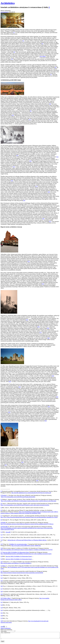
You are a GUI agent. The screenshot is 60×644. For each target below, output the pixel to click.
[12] (17, 155)
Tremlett (4, 495)
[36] (22, 462)
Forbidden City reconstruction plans (18, 544)
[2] (23, 41)
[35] (46, 421)
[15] (14, 167)
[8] (50, 104)
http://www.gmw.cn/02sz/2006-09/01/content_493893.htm (26, 546)
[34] (9, 412)
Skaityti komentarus (6, 628)
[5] (12, 59)
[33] (49, 407)
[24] (27, 320)
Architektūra (8, 3)
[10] (13, 115)
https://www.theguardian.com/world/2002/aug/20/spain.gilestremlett (18, 497)
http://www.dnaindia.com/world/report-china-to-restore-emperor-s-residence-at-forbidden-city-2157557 (27, 550)
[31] (20, 387)
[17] (37, 186)
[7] (51, 75)
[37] (6, 465)
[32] (57, 397)
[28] (48, 338)
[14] (30, 161)
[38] (37, 480)
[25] (38, 327)
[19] (24, 200)
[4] (14, 52)
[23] (43, 284)
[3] (42, 44)
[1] (14, 32)
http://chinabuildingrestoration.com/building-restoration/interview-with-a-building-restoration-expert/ (26, 554)
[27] (41, 332)
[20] (43, 219)
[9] (31, 111)
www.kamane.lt (5, 12)
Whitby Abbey (7, 598)
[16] (12, 181)
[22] (29, 261)
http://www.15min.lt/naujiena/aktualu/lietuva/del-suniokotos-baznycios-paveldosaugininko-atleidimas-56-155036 (29, 517)
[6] (56, 67)
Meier (4, 566)
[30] (10, 382)
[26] (48, 328)
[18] (49, 192)
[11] (30, 120)
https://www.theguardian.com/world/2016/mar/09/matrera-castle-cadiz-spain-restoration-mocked (25, 505)
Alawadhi (5, 527)
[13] (57, 157)
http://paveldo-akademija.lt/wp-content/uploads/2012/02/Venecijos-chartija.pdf (31, 493)
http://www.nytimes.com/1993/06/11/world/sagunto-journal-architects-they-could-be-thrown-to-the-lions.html (28, 501)
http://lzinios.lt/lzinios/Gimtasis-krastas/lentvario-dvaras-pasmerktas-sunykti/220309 (22, 573)
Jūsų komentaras (30, 636)
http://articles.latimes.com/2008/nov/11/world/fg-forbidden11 (16, 563)
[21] (50, 221)
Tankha (4, 523)
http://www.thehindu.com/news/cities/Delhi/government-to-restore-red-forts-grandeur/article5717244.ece (27, 524)
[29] (53, 376)
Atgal (2, 626)
